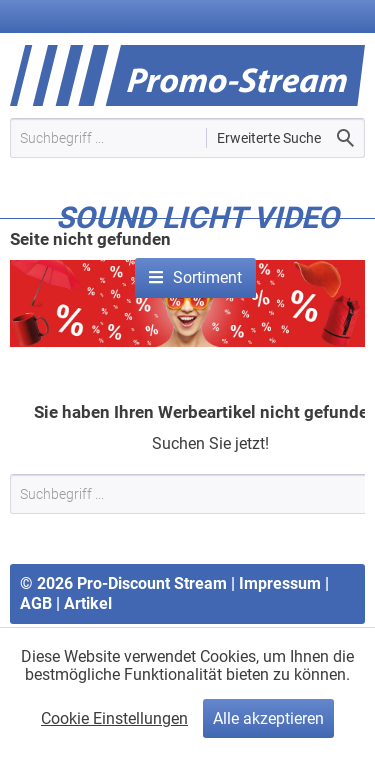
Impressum (280, 583)
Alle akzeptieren (268, 718)
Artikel (88, 603)
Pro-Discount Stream (152, 583)
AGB (36, 603)
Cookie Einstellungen (114, 718)
